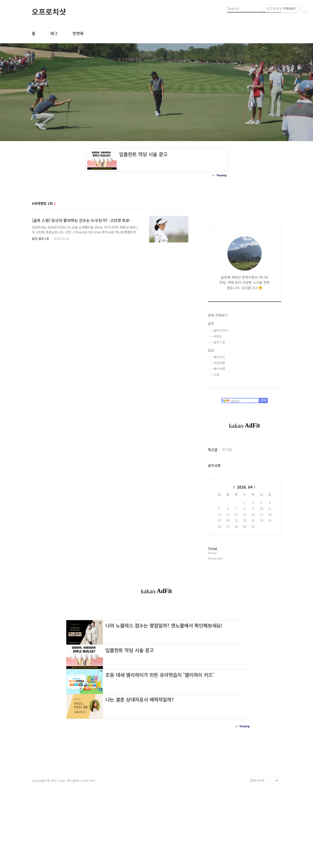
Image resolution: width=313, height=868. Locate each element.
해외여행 (219, 369)
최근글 (213, 450)
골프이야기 (221, 330)
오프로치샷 (49, 12)
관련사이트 (257, 849)
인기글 (227, 450)
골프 (211, 323)
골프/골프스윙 (40, 238)
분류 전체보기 (218, 315)
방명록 (78, 33)
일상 (211, 350)
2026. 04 (245, 487)
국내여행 (219, 363)
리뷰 (216, 375)
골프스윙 (219, 342)
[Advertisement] (156, 643)
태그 (54, 33)
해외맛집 (219, 357)
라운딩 (218, 336)
